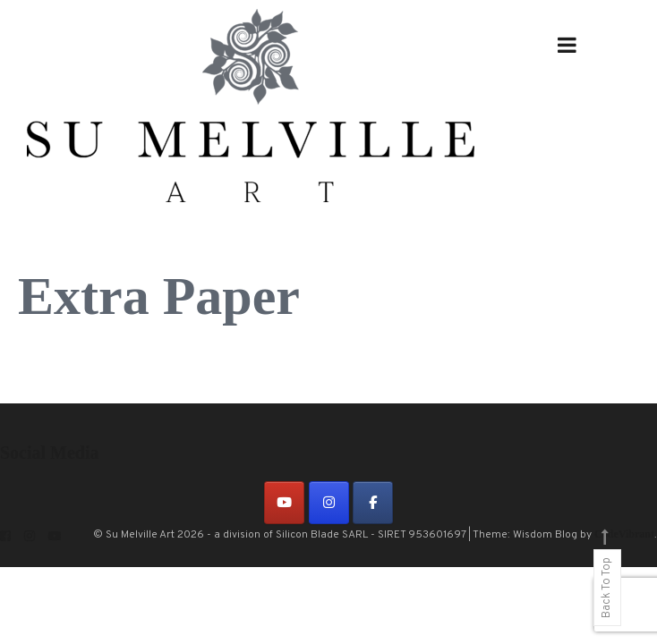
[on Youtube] (284, 503)
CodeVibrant (624, 534)
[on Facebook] (373, 503)
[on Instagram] (329, 503)
